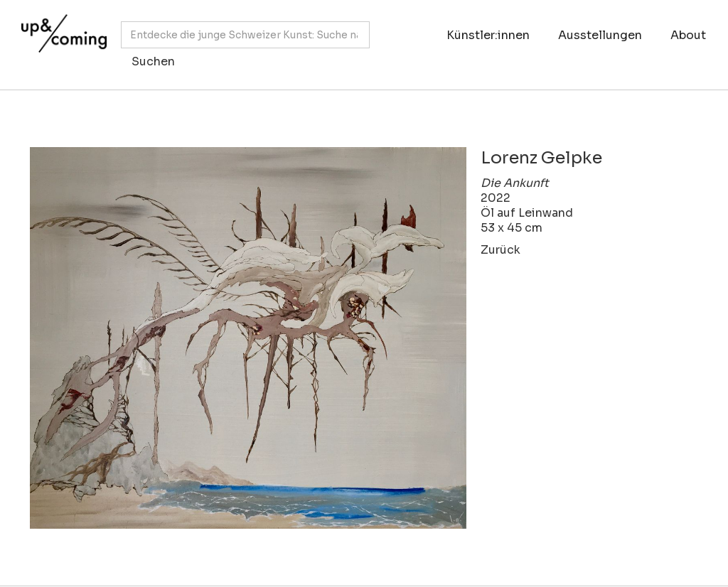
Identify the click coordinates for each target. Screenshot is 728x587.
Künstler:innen (488, 35)
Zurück (500, 250)
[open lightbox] (248, 338)
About (688, 35)
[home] (60, 38)
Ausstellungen (600, 35)
